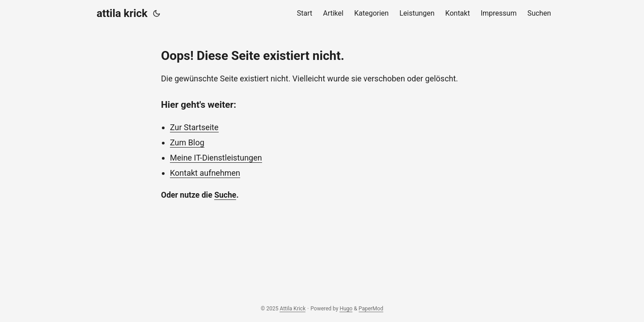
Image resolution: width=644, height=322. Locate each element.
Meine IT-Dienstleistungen (216, 158)
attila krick (122, 13)
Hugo (346, 309)
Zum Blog (187, 142)
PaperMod (371, 309)
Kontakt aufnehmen (205, 173)
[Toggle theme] (157, 13)
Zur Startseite (194, 127)
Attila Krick (292, 309)
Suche (225, 195)
